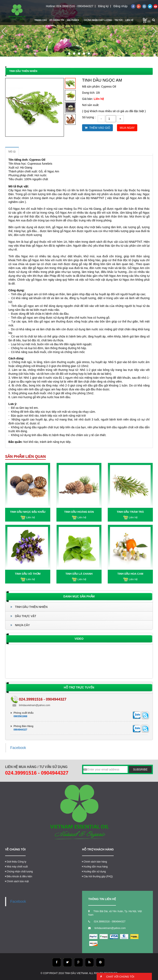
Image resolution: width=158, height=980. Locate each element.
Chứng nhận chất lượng (19, 872)
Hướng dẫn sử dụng (94, 872)
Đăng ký (103, 6)
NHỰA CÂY (20, 625)
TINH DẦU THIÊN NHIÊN (29, 607)
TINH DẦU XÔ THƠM (28, 574)
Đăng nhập (121, 6)
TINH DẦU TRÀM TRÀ (130, 512)
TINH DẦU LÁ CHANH (79, 574)
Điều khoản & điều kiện (19, 876)
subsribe (140, 769)
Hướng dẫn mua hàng (95, 867)
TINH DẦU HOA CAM (130, 574)
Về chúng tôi (15, 849)
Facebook (18, 748)
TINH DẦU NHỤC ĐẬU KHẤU (28, 512)
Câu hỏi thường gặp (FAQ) (97, 876)
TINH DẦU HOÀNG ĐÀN (79, 512)
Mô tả (12, 152)
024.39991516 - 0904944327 (75, 6)
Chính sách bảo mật (17, 881)
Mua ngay (127, 128)
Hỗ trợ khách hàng (98, 849)
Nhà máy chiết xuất (16, 867)
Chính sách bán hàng (94, 862)
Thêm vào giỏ (97, 128)
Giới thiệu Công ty (16, 862)
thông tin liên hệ (102, 899)
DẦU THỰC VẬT (23, 616)
